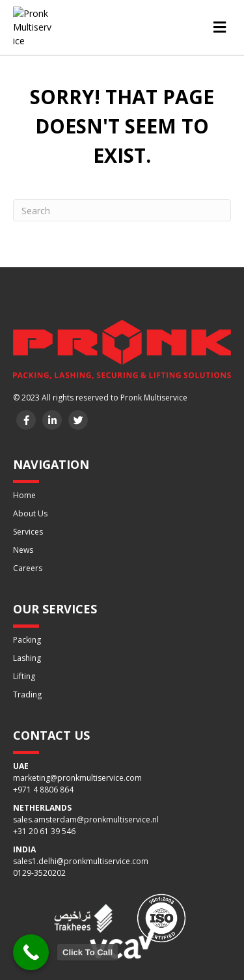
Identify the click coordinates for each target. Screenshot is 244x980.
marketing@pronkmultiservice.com (77, 776)
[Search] (122, 208)
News (23, 548)
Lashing (27, 656)
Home (24, 493)
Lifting (24, 674)
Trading (27, 693)
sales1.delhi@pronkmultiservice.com (81, 859)
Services (28, 530)
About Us (30, 511)
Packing (27, 638)
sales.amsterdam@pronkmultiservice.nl (86, 818)
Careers (28, 566)
